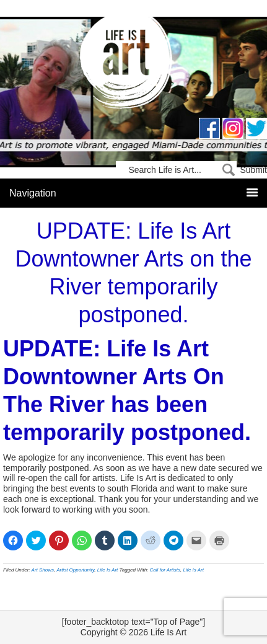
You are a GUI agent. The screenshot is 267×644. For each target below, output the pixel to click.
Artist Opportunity (75, 570)
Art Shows (43, 570)
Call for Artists (165, 570)
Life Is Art (133, 64)
